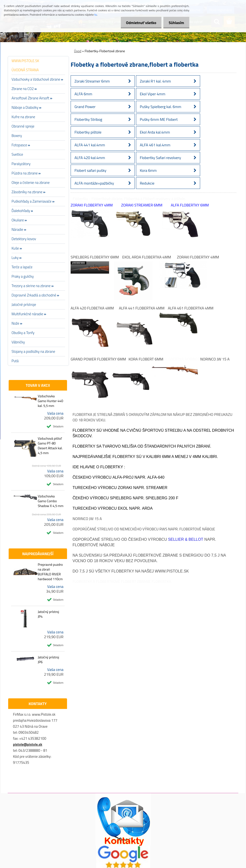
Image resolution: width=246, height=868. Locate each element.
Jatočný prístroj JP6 (48, 660)
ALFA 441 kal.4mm (90, 145)
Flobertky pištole (88, 132)
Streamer (157, 488)
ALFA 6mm (83, 94)
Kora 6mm (148, 170)
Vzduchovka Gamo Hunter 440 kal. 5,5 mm (50, 401)
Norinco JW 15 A (215, 359)
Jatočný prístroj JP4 (48, 614)
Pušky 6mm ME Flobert (159, 119)
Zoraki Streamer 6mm (92, 81)
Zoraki (125, 488)
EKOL (123, 508)
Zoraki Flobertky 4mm (92, 205)
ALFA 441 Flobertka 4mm (142, 308)
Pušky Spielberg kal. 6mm (160, 107)
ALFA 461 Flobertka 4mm (191, 308)
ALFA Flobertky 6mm (190, 205)
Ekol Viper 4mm (153, 94)
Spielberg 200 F (162, 498)
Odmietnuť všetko (139, 23)
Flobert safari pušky (90, 170)
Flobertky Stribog (88, 119)
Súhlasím (176, 23)
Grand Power (85, 107)
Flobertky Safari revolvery (160, 158)
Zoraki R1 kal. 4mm (155, 81)
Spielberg (121, 498)
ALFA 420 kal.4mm (90, 158)
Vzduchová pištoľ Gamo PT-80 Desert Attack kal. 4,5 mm (50, 446)
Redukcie (147, 183)
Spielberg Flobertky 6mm (95, 257)
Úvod (78, 51)
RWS (163, 529)
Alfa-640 (156, 477)
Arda (147, 508)
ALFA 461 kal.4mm (155, 145)
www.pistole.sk (172, 571)
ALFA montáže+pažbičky (94, 183)
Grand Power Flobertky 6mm (98, 359)
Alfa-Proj (123, 477)
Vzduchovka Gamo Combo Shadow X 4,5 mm (51, 501)
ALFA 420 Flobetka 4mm (92, 308)
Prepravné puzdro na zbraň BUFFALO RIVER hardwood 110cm (50, 572)
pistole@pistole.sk (28, 744)
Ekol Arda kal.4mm (155, 132)
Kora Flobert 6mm (146, 359)
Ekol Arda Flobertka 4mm (147, 257)
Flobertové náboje (197, 529)
